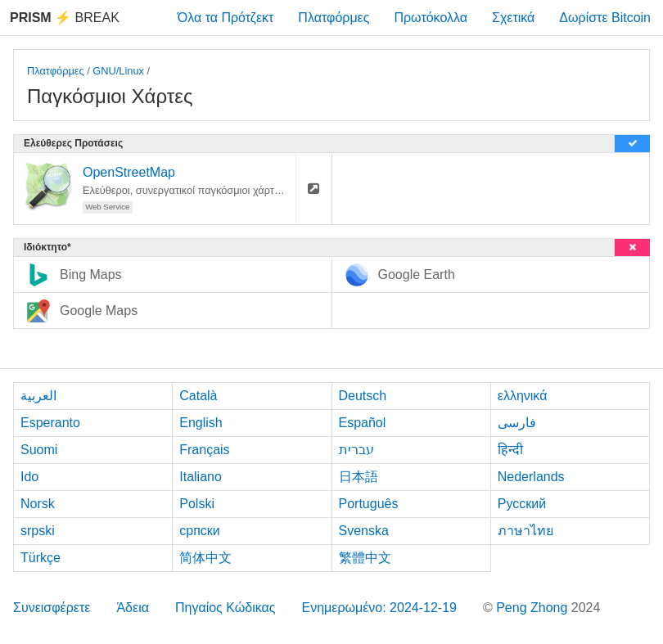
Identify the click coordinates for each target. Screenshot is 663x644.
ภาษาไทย (525, 531)
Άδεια (133, 608)
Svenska (364, 531)
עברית (356, 450)
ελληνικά (523, 396)
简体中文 (205, 558)
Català (198, 396)
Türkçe (41, 558)
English (201, 423)
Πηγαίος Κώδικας (226, 608)
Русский (522, 504)
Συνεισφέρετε (52, 608)
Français (204, 450)
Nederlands (531, 477)
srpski (38, 531)
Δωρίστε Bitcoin (605, 18)
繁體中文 (365, 558)
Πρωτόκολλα (431, 18)
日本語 (359, 477)
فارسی (517, 423)
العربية (38, 396)
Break (65, 18)
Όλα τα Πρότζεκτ (226, 18)
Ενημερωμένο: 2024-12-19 (379, 608)
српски (200, 531)
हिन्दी (510, 450)
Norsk (38, 504)
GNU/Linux (118, 71)
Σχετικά (513, 18)
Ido (29, 477)
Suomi (39, 450)
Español (363, 423)
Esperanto (50, 423)
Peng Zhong (534, 608)
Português (369, 504)
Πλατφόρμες (334, 18)
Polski (197, 504)
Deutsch (363, 396)
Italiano (201, 477)
